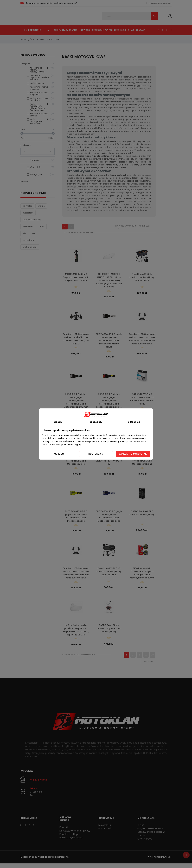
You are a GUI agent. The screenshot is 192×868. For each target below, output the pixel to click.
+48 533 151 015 (38, 784)
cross (42, 229)
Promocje (98, 30)
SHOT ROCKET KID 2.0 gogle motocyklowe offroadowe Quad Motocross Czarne (142, 461)
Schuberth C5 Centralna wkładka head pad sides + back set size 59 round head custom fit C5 (142, 340)
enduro (41, 208)
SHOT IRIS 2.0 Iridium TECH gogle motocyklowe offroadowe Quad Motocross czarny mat (76, 402)
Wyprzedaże (112, 30)
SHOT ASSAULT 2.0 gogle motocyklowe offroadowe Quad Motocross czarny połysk (109, 341)
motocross (28, 215)
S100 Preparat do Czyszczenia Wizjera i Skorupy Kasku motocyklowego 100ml (142, 576)
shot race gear (30, 249)
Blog (123, 30)
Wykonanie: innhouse (160, 861)
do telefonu (28, 242)
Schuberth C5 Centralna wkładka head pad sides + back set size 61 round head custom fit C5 (76, 576)
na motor (27, 208)
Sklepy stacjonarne (65, 30)
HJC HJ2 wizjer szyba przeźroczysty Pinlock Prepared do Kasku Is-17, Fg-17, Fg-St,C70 (76, 634)
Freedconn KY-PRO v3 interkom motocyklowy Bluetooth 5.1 (109, 575)
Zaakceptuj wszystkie (133, 454)
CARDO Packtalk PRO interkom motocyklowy (142, 516)
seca (35, 236)
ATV (24, 236)
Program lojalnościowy (150, 833)
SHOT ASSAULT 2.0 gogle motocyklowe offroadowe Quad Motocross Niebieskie (109, 519)
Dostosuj (96, 454)
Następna (148, 666)
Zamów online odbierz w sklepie (151, 838)
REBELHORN (28, 229)
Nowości (85, 30)
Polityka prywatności (71, 842)
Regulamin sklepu (69, 839)
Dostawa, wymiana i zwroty (75, 835)
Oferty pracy (145, 843)
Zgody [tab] (58, 422)
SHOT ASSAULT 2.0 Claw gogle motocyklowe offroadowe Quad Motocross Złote (76, 461)
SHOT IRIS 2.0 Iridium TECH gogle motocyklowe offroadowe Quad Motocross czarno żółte (109, 402)
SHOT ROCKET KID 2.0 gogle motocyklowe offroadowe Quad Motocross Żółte (76, 519)
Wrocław (27, 775)
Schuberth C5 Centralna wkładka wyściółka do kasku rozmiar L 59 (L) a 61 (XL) (76, 340)
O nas (131, 30)
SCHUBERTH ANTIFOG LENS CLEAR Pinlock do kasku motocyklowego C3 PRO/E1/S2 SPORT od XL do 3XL (109, 281)
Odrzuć (59, 454)
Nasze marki (105, 833)
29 (152, 659)
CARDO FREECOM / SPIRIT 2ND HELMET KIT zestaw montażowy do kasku (142, 400)
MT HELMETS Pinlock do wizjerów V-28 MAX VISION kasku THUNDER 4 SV (109, 461)
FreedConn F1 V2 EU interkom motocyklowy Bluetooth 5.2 (142, 277)
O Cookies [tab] (134, 422)
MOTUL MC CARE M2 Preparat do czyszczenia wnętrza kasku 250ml (76, 277)
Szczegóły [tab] (96, 422)
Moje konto (105, 829)
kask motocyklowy (32, 222)
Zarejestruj (156, 3)
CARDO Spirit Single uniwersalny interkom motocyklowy (109, 632)
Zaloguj (167, 3)
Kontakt (141, 30)
